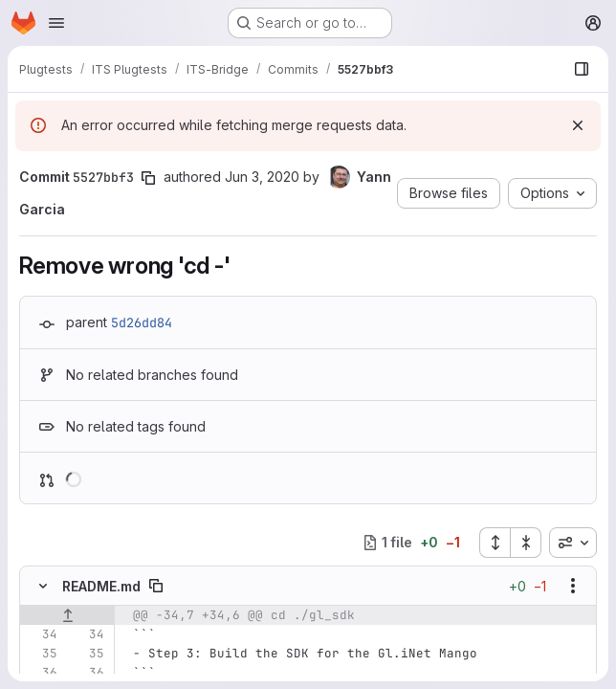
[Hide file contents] (43, 586)
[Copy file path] (156, 586)
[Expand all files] (495, 543)
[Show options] (573, 586)
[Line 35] (41, 654)
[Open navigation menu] (56, 23)
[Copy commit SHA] (148, 178)
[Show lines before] (67, 615)
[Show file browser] (582, 69)
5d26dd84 (142, 322)
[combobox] (573, 543)
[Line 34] (41, 634)
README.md (101, 586)
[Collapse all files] (526, 543)
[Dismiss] (578, 125)
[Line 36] (41, 673)
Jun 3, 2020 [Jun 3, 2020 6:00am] (262, 177)
